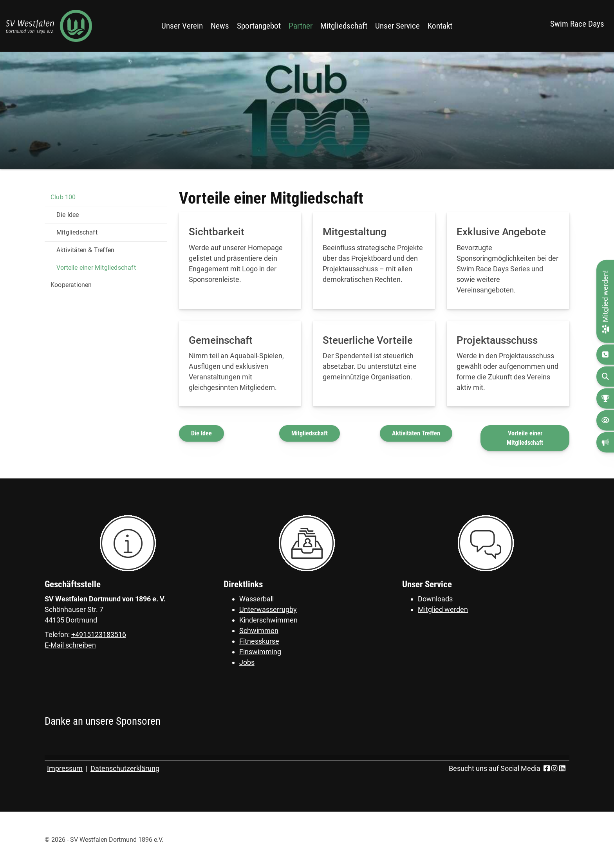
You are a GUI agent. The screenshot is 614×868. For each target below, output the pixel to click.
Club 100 (63, 197)
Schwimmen (259, 631)
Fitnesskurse (259, 641)
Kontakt (440, 26)
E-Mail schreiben (70, 645)
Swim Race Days (577, 24)
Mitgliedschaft (344, 26)
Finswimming (260, 652)
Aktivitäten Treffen (416, 433)
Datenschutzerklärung (125, 768)
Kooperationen (71, 285)
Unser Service (397, 26)
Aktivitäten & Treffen (85, 250)
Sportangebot (259, 26)
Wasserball (256, 599)
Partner (301, 26)
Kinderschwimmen (268, 620)
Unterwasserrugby (268, 609)
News (220, 26)
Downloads (435, 599)
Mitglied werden (443, 609)
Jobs (247, 662)
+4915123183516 (99, 634)
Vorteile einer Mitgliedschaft (525, 438)
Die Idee (201, 433)
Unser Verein (182, 26)
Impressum (65, 768)
